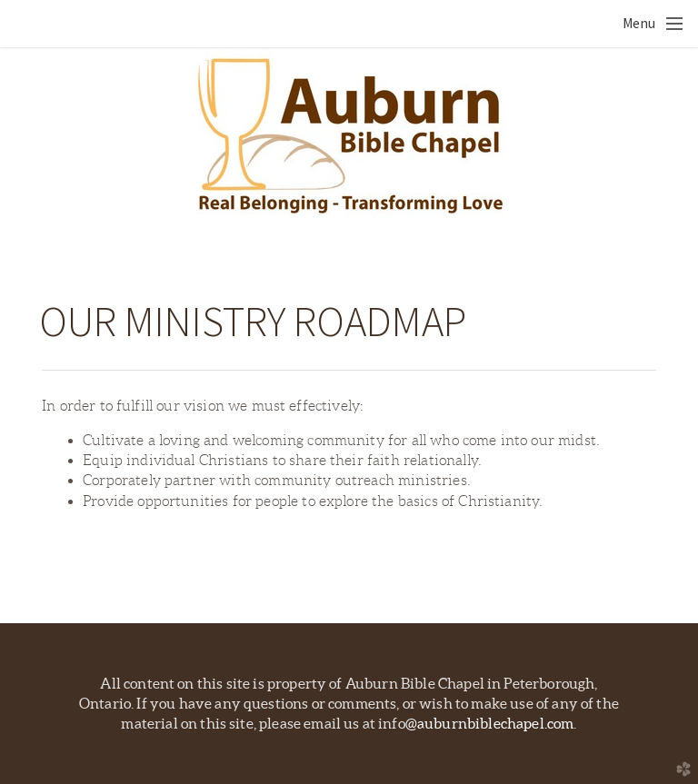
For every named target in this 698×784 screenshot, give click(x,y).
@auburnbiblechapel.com (490, 723)
